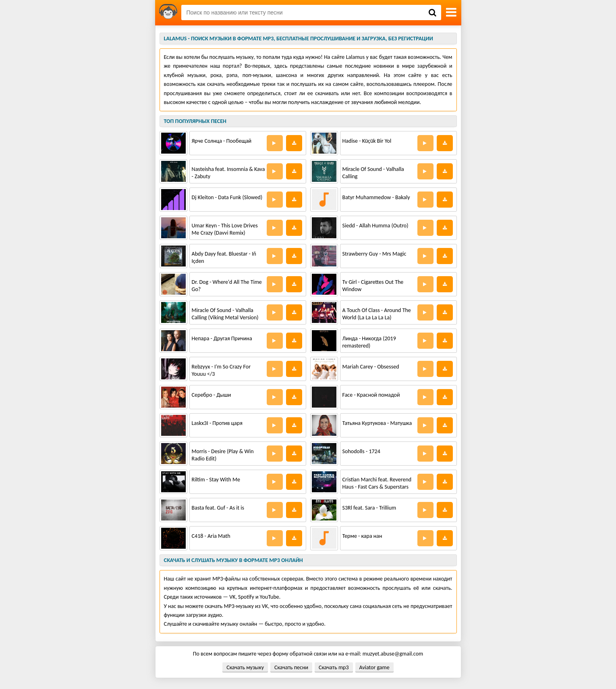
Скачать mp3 (334, 667)
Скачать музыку (245, 667)
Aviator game (374, 667)
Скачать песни (291, 667)
